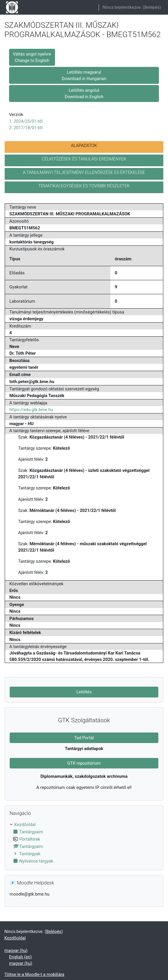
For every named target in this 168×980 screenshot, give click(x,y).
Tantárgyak (30, 854)
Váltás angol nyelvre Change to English (32, 57)
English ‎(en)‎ (20, 957)
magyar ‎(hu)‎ (16, 950)
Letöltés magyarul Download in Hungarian (84, 75)
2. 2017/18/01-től (26, 128)
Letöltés (84, 692)
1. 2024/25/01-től (26, 121)
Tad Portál (84, 738)
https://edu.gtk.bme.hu (31, 410)
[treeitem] (84, 843)
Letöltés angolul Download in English (84, 94)
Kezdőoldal (25, 825)
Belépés (152, 7)
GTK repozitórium (84, 763)
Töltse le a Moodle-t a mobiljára (34, 974)
